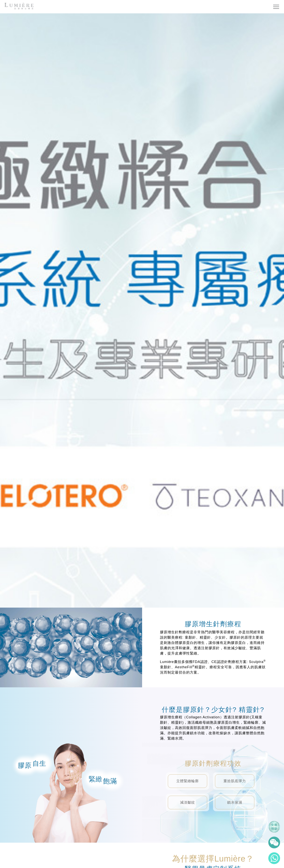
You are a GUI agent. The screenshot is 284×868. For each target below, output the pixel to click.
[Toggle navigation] (276, 7)
